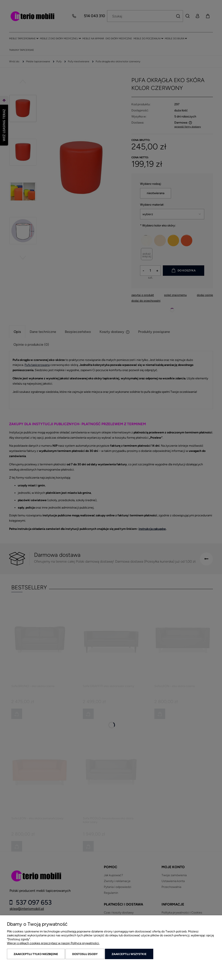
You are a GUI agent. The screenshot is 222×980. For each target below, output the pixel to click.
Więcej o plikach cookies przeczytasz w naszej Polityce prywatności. (53, 943)
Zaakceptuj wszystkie (129, 954)
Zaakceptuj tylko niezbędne (36, 954)
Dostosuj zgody (85, 954)
